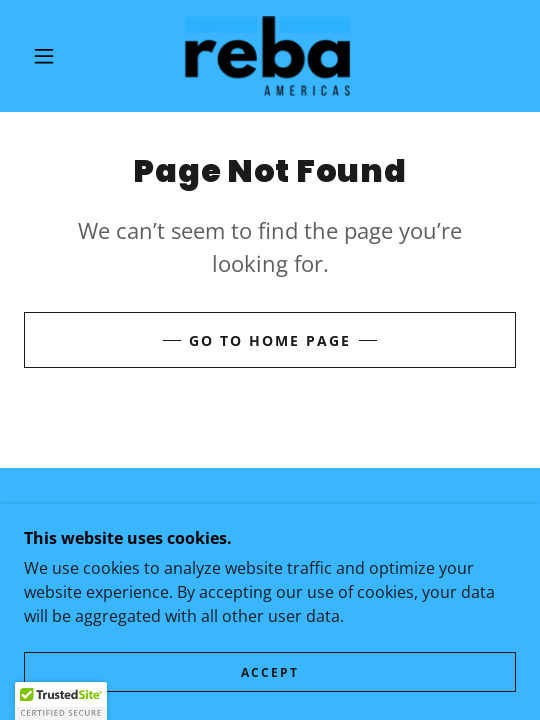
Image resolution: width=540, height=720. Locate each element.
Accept (270, 672)
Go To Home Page (270, 340)
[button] (48, 56)
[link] (270, 56)
